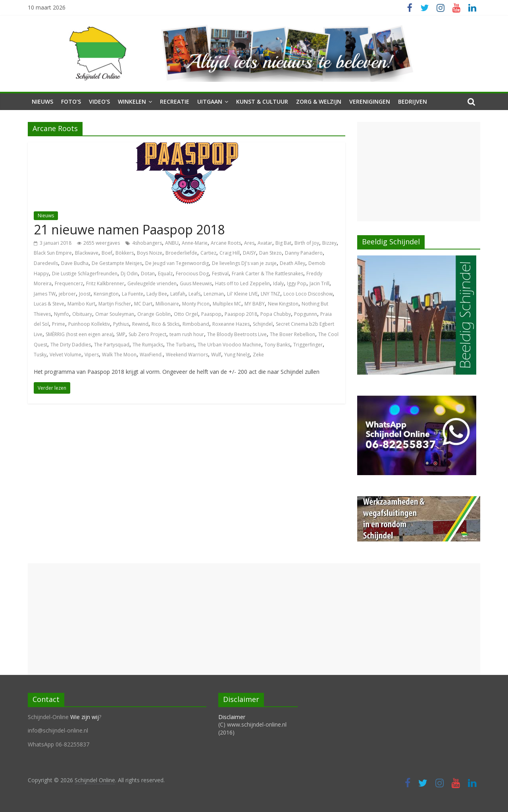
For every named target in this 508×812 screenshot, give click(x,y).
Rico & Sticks (165, 324)
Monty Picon (196, 304)
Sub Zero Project (147, 334)
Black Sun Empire (53, 253)
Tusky (40, 355)
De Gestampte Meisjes (117, 263)
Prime (59, 324)
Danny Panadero (304, 253)
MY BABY (255, 304)
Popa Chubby (276, 314)
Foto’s (71, 101)
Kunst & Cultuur (262, 101)
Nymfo (62, 314)
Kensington (106, 294)
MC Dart (143, 304)
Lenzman (214, 294)
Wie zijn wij (85, 717)
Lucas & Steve (49, 304)
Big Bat (283, 243)
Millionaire (167, 304)
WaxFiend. (151, 355)
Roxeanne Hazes (231, 324)
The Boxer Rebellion (292, 334)
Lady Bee (157, 294)
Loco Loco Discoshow (308, 294)
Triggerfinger (308, 345)
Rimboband (196, 324)
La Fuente (133, 294)
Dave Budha (75, 263)
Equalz (165, 274)
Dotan (148, 274)
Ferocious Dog (192, 274)
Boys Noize (150, 253)
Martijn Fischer (115, 304)
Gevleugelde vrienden (152, 283)
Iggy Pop (297, 283)
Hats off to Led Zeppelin (242, 283)
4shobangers (147, 243)
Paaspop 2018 (241, 314)
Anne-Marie (195, 243)
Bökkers (125, 253)
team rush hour (187, 334)
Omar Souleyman (115, 314)
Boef (107, 253)
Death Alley (292, 263)
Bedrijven (413, 101)
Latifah (178, 294)
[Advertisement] (419, 172)
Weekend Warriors (187, 355)
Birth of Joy (307, 243)
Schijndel (263, 324)
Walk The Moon (119, 355)
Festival (220, 274)
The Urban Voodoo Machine (229, 345)
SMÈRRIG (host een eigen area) (79, 334)
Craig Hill (230, 253)
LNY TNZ (270, 294)
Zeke (258, 355)
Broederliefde (181, 253)
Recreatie (175, 101)
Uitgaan (210, 101)
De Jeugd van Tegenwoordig (177, 263)
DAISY (249, 253)
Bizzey (329, 243)
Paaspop (211, 314)
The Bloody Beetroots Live (237, 334)
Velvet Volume (65, 355)
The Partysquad (112, 345)
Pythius (121, 324)
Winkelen (132, 101)
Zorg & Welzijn (319, 101)
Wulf (216, 355)
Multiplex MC (227, 304)
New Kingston (283, 304)
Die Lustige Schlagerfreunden (85, 274)
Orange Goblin (154, 314)
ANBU (172, 243)
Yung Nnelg (237, 355)
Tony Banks (277, 345)
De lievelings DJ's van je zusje (244, 263)
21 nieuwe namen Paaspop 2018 (129, 229)
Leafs (194, 294)
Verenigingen (370, 101)
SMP (121, 334)
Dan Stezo (270, 253)
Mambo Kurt (81, 304)
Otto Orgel (186, 314)
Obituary (82, 314)
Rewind (140, 324)
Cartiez (208, 253)
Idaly (278, 283)
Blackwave (87, 253)
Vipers (92, 355)
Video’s (99, 101)
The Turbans (180, 345)
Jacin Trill (319, 283)
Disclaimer (232, 717)
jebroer (67, 294)
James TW (45, 294)
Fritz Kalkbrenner (105, 283)
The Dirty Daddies (71, 345)
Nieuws (42, 101)
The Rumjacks (148, 345)
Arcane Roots (226, 243)
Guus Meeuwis (196, 283)
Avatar (265, 243)
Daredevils (46, 263)
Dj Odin (129, 274)
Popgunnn (306, 314)
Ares (249, 243)
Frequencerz (69, 283)
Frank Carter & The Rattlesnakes (267, 274)
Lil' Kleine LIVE (242, 294)
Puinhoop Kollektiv (89, 324)
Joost (85, 294)
